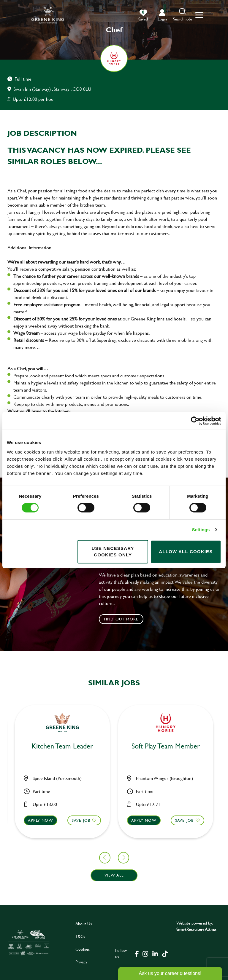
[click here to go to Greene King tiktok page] (165, 953)
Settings (201, 530)
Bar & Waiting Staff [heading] (114, 746)
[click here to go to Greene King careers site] (29, 943)
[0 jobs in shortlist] (143, 15)
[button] (183, 15)
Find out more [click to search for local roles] (121, 619)
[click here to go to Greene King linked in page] (155, 953)
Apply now (92, 820)
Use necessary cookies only (113, 551)
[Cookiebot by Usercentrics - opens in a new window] (195, 421)
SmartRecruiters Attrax (196, 929)
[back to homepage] (48, 15)
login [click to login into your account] (162, 19)
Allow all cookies (186, 552)
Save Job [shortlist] (30, 820)
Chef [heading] (217, 746)
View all (114, 875)
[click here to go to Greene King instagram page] (145, 953)
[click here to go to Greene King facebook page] (137, 953)
